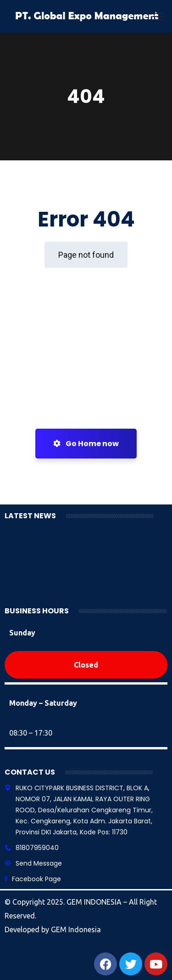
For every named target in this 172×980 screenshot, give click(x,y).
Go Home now (86, 444)
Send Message (39, 863)
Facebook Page (36, 879)
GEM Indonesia (76, 929)
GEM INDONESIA (95, 902)
